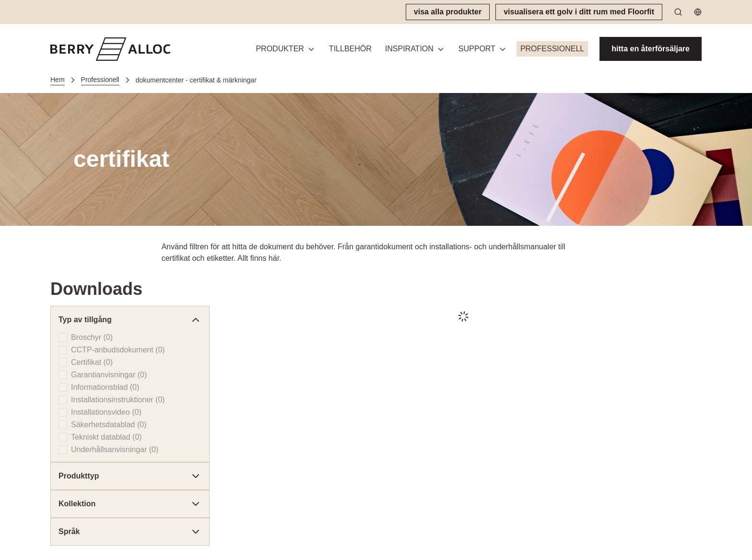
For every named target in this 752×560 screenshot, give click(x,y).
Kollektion (130, 504)
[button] (285, 49)
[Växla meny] (311, 49)
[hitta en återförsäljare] (651, 49)
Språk (130, 532)
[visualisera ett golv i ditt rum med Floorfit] (579, 12)
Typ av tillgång (130, 320)
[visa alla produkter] (448, 12)
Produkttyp (130, 476)
